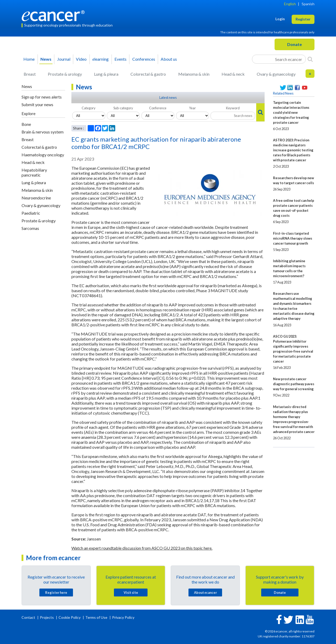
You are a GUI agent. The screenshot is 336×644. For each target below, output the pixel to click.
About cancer (205, 593)
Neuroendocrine (36, 198)
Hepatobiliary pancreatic (34, 172)
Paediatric (31, 213)
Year (192, 108)
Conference (158, 108)
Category (89, 108)
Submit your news (37, 104)
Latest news (168, 97)
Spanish (308, 4)
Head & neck (233, 74)
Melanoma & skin (194, 74)
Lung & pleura (106, 74)
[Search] (310, 59)
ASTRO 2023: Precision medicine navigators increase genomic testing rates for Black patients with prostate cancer (293, 150)
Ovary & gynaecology (276, 74)
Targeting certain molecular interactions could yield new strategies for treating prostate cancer (291, 112)
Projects (47, 617)
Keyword (233, 108)
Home (29, 59)
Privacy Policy (123, 617)
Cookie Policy (70, 617)
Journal (64, 59)
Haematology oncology (43, 155)
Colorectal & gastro (148, 74)
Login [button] (280, 19)
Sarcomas (30, 228)
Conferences (144, 59)
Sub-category (123, 108)
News (46, 59)
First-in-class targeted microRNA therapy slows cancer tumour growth (293, 238)
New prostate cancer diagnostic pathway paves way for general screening (294, 384)
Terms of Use (96, 617)
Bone (26, 124)
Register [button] (303, 19)
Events (120, 59)
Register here (56, 593)
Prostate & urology (65, 74)
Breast (30, 74)
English (290, 4)
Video (81, 59)
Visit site (131, 593)
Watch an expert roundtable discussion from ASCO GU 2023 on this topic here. (142, 548)
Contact (29, 617)
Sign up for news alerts (42, 97)
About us (169, 59)
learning (101, 59)
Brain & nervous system (43, 132)
